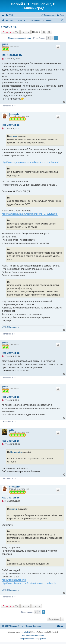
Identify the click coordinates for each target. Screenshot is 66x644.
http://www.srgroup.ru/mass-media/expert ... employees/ (30, 162)
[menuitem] (9, 15)
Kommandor (14, 114)
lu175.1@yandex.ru (10, 327)
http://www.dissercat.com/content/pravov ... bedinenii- (29, 583)
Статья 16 (9, 27)
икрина (5, 44)
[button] (48, 38)
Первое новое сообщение (20, 38)
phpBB (27, 632)
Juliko (12, 430)
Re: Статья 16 (12, 55)
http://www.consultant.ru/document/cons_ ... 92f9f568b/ (30, 214)
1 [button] (52, 38)
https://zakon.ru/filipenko (14, 580)
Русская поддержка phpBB (33, 635)
